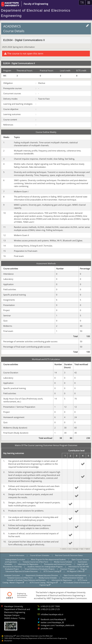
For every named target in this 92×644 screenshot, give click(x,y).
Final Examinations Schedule (73, 578)
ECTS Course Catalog (52, 571)
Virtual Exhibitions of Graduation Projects (40, 569)
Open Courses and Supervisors (75, 575)
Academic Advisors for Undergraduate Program (45, 567)
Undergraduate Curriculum (15, 559)
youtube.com (47, 628)
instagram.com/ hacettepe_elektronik (58, 625)
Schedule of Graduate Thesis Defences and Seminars (26, 580)
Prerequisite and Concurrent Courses (58, 564)
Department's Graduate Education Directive (42, 575)
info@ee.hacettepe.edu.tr (52, 614)
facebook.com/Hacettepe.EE (53, 619)
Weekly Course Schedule (63, 562)
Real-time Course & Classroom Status (69, 555)
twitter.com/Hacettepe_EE (52, 622)
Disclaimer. (8, 641)
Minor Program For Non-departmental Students (49, 559)
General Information (17, 555)
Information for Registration (28, 564)
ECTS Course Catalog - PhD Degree (44, 583)
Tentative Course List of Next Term (36, 562)
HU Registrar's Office (76, 571)
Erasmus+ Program (68, 569)
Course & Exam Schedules (40, 555)
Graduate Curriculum (12, 575)
